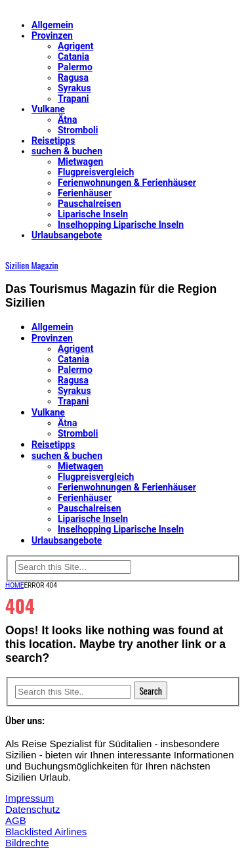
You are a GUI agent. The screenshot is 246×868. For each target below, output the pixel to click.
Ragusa (73, 77)
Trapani (73, 98)
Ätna (67, 119)
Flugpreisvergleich (96, 172)
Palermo (75, 67)
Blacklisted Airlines (46, 832)
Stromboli (78, 130)
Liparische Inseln (93, 214)
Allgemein (52, 25)
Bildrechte (27, 843)
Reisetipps (53, 141)
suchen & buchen (67, 151)
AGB (16, 820)
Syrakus (74, 88)
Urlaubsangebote (67, 235)
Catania (73, 56)
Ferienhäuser (85, 193)
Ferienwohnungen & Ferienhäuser (127, 183)
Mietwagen (80, 162)
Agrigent (75, 46)
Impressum (30, 798)
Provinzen (52, 35)
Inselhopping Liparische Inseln (121, 225)
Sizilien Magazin (32, 265)
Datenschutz (32, 809)
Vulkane (48, 109)
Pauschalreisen (90, 204)
